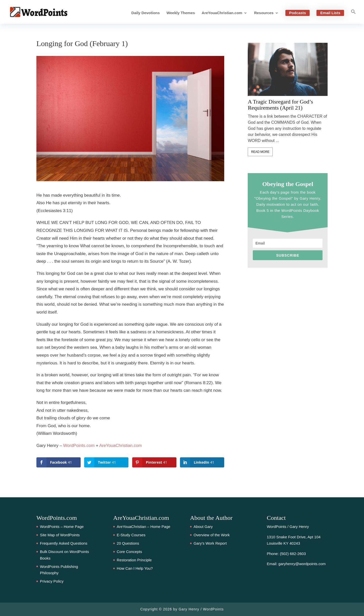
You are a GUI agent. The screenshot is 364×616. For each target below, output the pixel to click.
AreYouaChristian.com (222, 13)
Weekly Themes (181, 13)
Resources (264, 13)
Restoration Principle (134, 560)
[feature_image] (288, 69)
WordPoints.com (79, 446)
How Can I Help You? (135, 568)
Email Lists (330, 13)
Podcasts (298, 13)
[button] (353, 16)
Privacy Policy (52, 581)
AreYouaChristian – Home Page (144, 527)
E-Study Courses (131, 535)
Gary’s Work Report (210, 543)
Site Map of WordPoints (60, 535)
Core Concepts (129, 552)
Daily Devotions (146, 13)
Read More (260, 152)
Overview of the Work (212, 535)
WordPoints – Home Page (62, 527)
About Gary (203, 527)
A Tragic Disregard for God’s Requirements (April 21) (280, 105)
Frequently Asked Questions (64, 543)
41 (9, 284)
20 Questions (128, 543)
